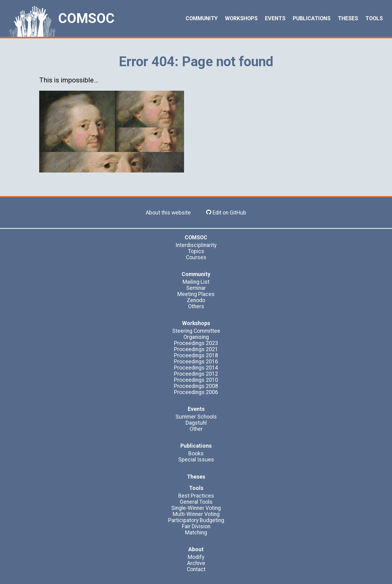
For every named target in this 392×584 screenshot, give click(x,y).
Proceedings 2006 (196, 392)
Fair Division (196, 526)
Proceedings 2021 (196, 349)
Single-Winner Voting (196, 508)
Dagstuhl (196, 423)
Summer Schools (196, 417)
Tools (374, 18)
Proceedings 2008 (196, 386)
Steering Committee (196, 331)
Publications (312, 18)
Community (202, 18)
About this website (168, 213)
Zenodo (196, 300)
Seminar (196, 288)
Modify (196, 557)
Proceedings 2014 (196, 368)
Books (196, 453)
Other (196, 429)
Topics (196, 251)
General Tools (196, 502)
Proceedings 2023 (196, 343)
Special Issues (196, 460)
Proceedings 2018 (196, 355)
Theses (348, 18)
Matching (196, 533)
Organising (196, 337)
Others (196, 306)
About (196, 549)
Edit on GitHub (226, 213)
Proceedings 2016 (196, 362)
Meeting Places (196, 294)
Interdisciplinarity (196, 245)
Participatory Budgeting (196, 520)
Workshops (241, 18)
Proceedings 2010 (196, 380)
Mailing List (196, 282)
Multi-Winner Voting (196, 514)
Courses (196, 257)
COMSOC (86, 18)
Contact (196, 569)
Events (275, 18)
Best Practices (196, 496)
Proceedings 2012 (196, 374)
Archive (196, 563)
